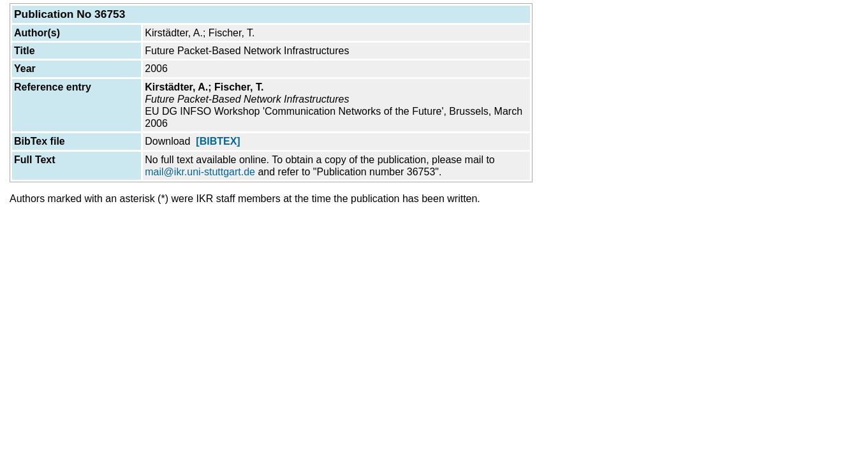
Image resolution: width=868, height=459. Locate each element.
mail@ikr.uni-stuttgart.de (200, 172)
